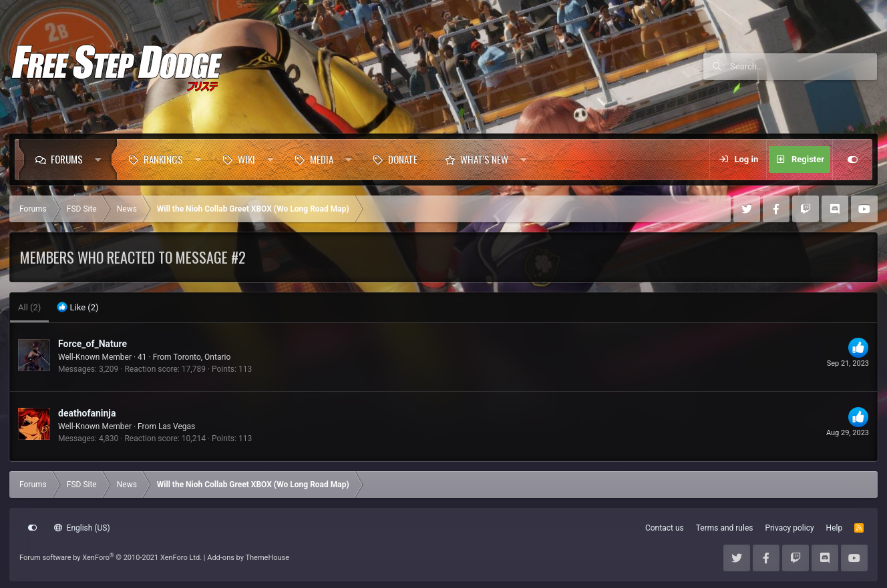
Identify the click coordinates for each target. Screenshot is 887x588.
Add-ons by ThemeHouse (248, 558)
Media (322, 159)
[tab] (77, 308)
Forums (67, 159)
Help (835, 528)
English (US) (82, 528)
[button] (101, 160)
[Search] (804, 67)
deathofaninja (87, 413)
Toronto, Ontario (202, 357)
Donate (403, 159)
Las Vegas (177, 426)
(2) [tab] (29, 307)
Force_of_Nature (93, 344)
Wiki (246, 159)
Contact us (665, 528)
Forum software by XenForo (111, 558)
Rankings (163, 159)
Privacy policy (789, 528)
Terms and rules (725, 528)
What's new (484, 159)
